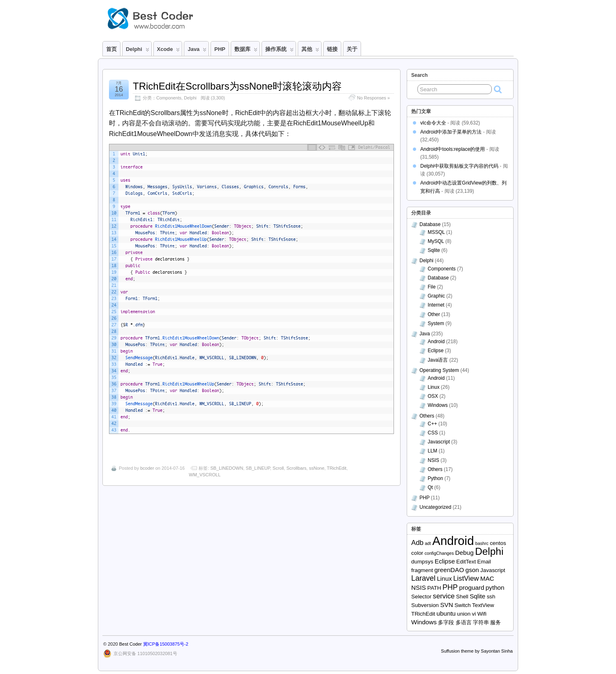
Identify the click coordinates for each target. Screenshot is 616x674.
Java (197, 51)
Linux (434, 387)
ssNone (316, 468)
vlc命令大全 (433, 123)
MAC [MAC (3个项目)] (487, 578)
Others (427, 416)
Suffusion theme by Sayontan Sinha (477, 651)
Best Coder (131, 644)
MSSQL (436, 232)
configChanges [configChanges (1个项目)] (439, 553)
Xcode (169, 51)
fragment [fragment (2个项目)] (422, 570)
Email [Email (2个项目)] (484, 562)
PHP (220, 49)
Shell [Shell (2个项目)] (462, 597)
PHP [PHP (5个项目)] (450, 587)
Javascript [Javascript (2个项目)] (493, 570)
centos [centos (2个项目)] (498, 543)
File (432, 287)
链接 (332, 49)
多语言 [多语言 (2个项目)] (464, 622)
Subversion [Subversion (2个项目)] (425, 605)
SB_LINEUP (258, 468)
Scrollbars (296, 468)
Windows (438, 405)
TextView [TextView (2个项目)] (483, 605)
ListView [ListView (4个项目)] (466, 578)
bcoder (147, 468)
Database (430, 224)
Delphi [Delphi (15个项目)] (489, 551)
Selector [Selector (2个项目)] (421, 597)
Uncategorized (435, 507)
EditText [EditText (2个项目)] (466, 562)
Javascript (439, 442)
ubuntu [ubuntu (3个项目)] (446, 613)
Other (434, 314)
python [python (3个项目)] (495, 587)
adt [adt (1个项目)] (428, 543)
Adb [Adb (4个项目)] (417, 543)
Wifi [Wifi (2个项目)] (482, 614)
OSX (433, 396)
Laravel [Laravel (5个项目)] (423, 578)
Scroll (278, 468)
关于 (352, 49)
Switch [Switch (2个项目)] (463, 605)
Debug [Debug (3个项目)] (464, 553)
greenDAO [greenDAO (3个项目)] (449, 570)
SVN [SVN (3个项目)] (446, 605)
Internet (436, 305)
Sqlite (434, 250)
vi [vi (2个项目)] (474, 614)
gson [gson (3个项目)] (472, 570)
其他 (310, 51)
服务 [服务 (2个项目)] (496, 622)
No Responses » (373, 98)
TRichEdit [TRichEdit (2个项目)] (423, 614)
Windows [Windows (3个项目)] (424, 622)
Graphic (436, 296)
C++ (432, 424)
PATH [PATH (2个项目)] (434, 588)
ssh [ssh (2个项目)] (491, 597)
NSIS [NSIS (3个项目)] (419, 587)
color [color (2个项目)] (417, 553)
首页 (111, 49)
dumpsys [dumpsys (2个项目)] (422, 562)
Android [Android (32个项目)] (453, 541)
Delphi (138, 51)
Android (436, 342)
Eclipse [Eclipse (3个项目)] (445, 561)
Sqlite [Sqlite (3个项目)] (477, 596)
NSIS (433, 460)
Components (169, 98)
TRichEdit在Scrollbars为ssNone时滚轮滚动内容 (237, 86)
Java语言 (438, 360)
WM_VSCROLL (205, 475)
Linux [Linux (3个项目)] (444, 578)
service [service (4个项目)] (444, 596)
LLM (432, 451)
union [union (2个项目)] (464, 614)
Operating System (439, 370)
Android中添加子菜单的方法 (451, 132)
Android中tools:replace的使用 (453, 149)
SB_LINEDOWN (227, 468)
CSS (433, 433)
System (436, 323)
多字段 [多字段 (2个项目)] (446, 622)
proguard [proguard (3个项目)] (471, 587)
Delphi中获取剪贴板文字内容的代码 (459, 166)
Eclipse (436, 351)
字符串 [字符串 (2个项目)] (481, 622)
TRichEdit (337, 468)
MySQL (436, 241)
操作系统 (279, 51)
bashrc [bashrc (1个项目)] (482, 543)
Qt (430, 487)
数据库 (246, 51)
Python (435, 478)
